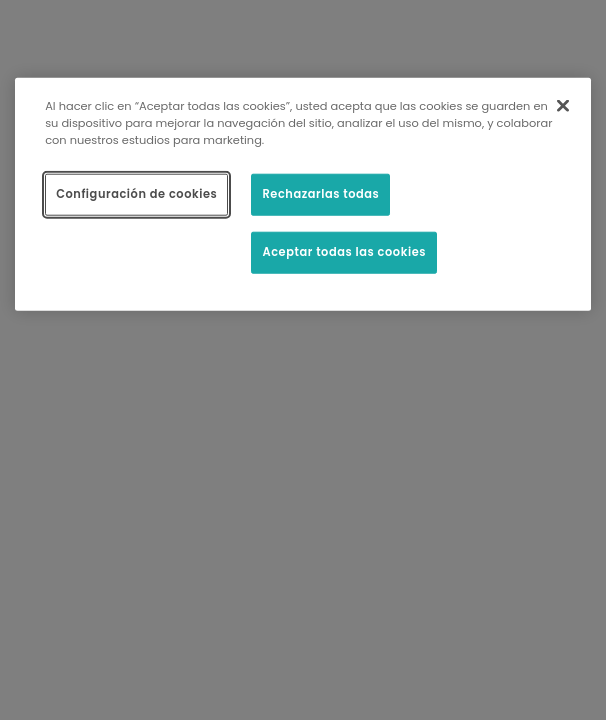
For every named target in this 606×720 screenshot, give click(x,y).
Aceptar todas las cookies (344, 252)
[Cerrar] (563, 106)
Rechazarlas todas (320, 194)
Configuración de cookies (136, 194)
